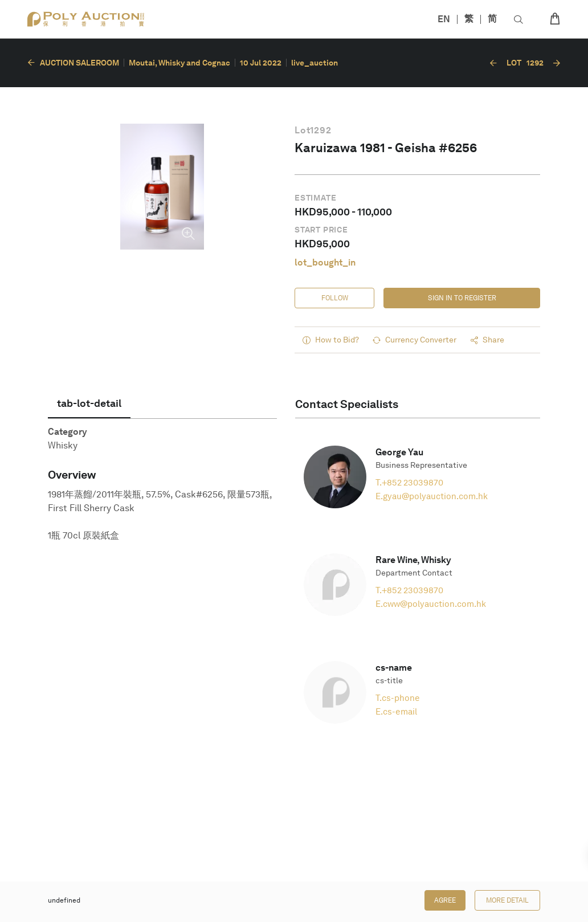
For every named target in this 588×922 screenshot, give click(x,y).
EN (444, 19)
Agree (445, 900)
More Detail (507, 900)
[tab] (89, 403)
